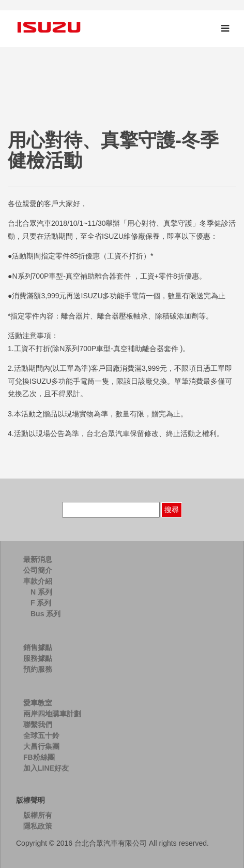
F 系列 (41, 603)
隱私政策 (38, 826)
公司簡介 (38, 570)
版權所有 (38, 815)
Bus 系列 (45, 614)
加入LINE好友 (46, 768)
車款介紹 (38, 581)
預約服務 (38, 669)
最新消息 (38, 559)
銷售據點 (38, 647)
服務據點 (38, 658)
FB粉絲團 (39, 757)
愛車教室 (38, 703)
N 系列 (41, 592)
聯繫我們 (38, 725)
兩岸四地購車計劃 (52, 714)
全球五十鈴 (41, 735)
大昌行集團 (41, 746)
